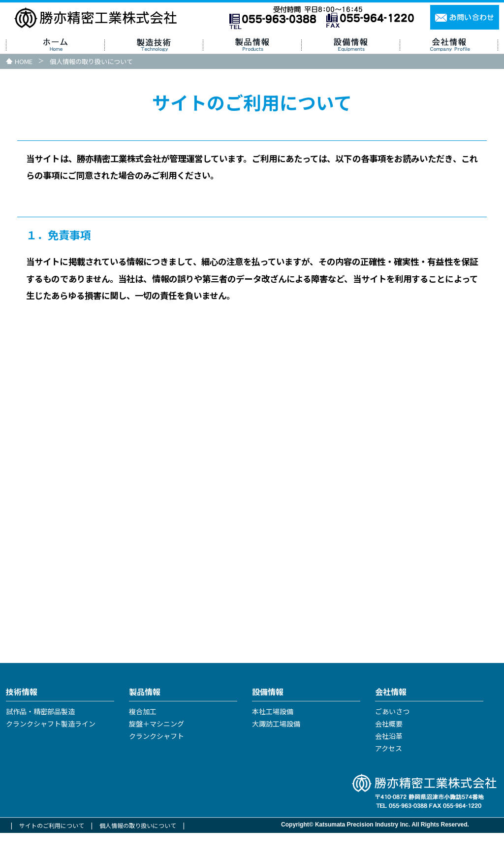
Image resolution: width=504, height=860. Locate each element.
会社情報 (391, 719)
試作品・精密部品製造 (40, 739)
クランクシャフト (157, 763)
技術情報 (22, 719)
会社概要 (389, 751)
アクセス (389, 776)
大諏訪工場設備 (276, 751)
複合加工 (143, 739)
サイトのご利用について (52, 852)
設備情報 (268, 719)
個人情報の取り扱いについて (138, 852)
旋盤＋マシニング (157, 751)
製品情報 (145, 719)
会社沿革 (389, 763)
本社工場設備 (273, 739)
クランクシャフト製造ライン (51, 751)
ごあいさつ (392, 739)
